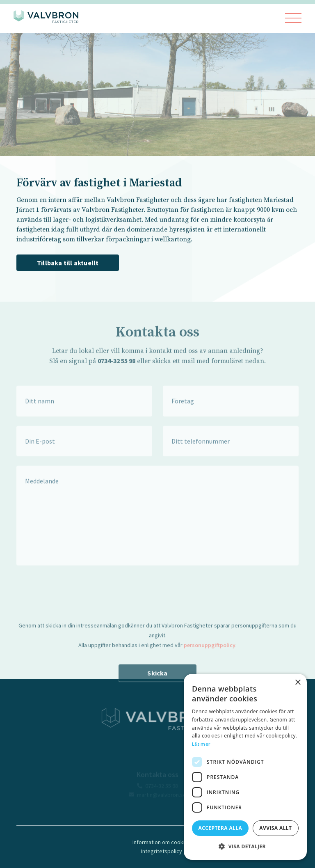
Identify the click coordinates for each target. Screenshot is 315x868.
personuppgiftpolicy (210, 655)
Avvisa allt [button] (275, 828)
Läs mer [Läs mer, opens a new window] (201, 744)
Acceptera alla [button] (220, 828)
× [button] (298, 683)
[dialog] (245, 767)
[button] (245, 846)
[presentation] (79, 600)
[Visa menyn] (293, 19)
